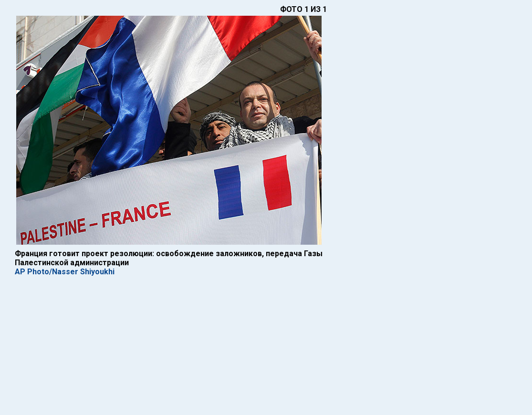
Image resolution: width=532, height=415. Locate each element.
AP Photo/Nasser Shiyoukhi (65, 272)
